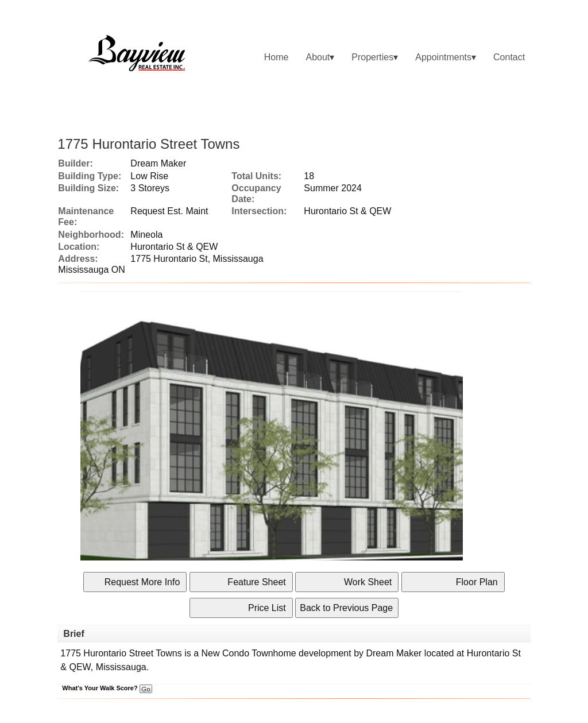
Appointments (443, 57)
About (318, 57)
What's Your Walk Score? (107, 688)
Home (276, 57)
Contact (509, 57)
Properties (372, 57)
